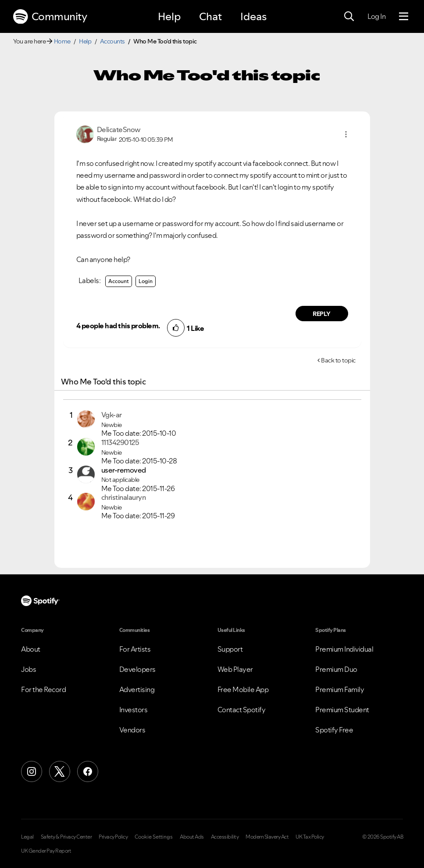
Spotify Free (334, 730)
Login (146, 281)
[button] (346, 134)
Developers (137, 669)
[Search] (349, 17)
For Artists (135, 649)
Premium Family (340, 689)
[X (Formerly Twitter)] (60, 771)
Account (119, 281)
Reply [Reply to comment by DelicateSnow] (322, 314)
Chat (210, 16)
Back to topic (338, 360)
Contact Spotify (242, 710)
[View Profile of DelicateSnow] (119, 129)
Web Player (235, 669)
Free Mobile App (243, 689)
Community (50, 17)
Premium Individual (344, 649)
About (31, 649)
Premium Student (342, 710)
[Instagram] (32, 771)
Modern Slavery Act (267, 837)
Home (62, 41)
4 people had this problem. (118, 326)
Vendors (132, 730)
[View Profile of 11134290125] (120, 442)
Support (230, 649)
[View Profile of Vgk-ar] (112, 415)
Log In (376, 16)
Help (169, 16)
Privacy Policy (113, 837)
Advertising (137, 689)
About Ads (192, 837)
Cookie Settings (154, 837)
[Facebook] (88, 771)
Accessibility (225, 837)
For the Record (43, 689)
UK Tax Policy (310, 837)
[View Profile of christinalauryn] (124, 497)
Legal (27, 837)
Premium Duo (336, 669)
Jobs (29, 669)
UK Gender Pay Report (46, 851)
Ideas (253, 16)
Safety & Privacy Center (66, 837)
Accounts (112, 41)
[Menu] (404, 17)
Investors (134, 710)
